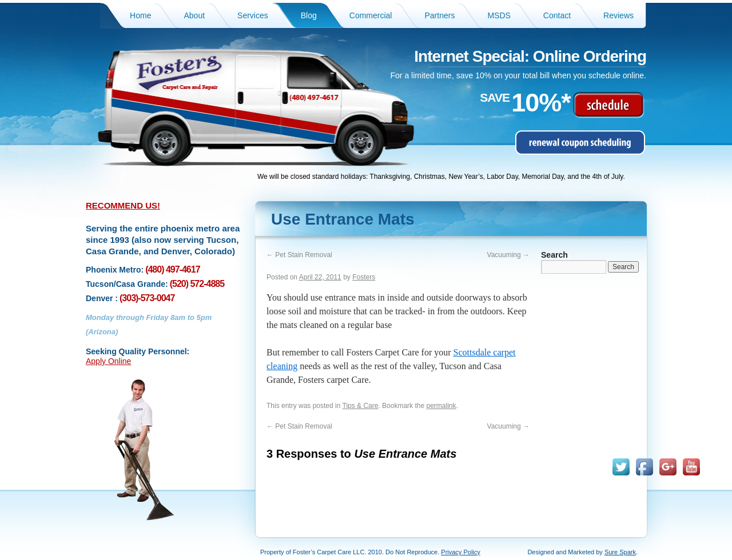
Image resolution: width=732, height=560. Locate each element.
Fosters (364, 277)
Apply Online (108, 361)
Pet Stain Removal (299, 255)
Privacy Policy (460, 552)
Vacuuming (508, 255)
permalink (441, 406)
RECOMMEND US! (123, 205)
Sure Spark (620, 552)
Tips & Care (361, 406)
